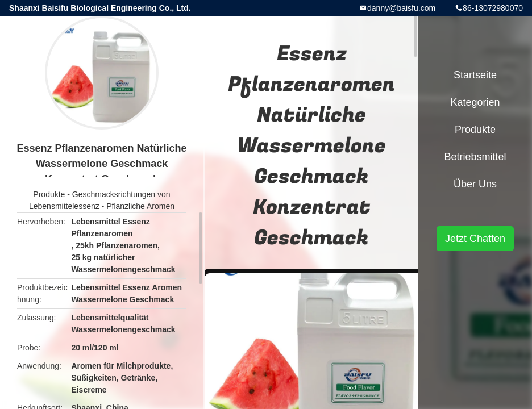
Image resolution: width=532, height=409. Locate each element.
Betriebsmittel (475, 157)
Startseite (475, 75)
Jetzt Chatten (475, 239)
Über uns (475, 184)
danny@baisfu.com (401, 8)
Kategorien (475, 102)
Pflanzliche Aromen (140, 206)
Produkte (49, 194)
